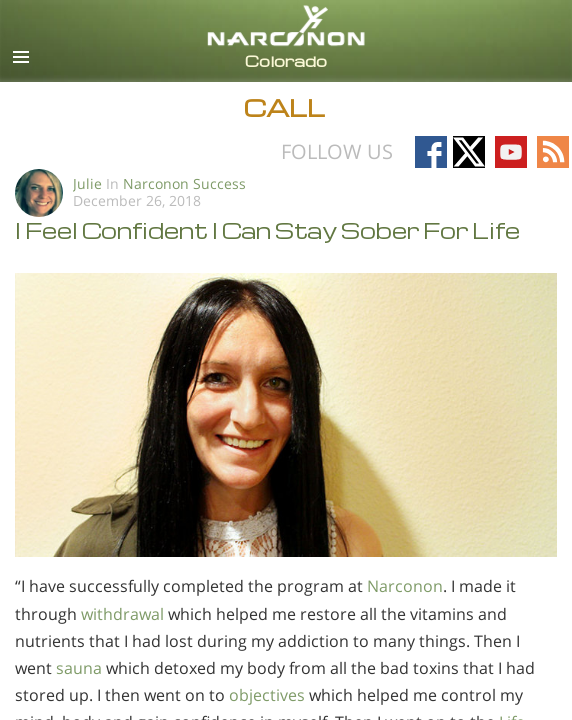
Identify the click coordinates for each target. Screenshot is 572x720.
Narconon (405, 586)
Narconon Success (184, 183)
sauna (77, 668)
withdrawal (120, 614)
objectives (267, 695)
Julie (87, 183)
